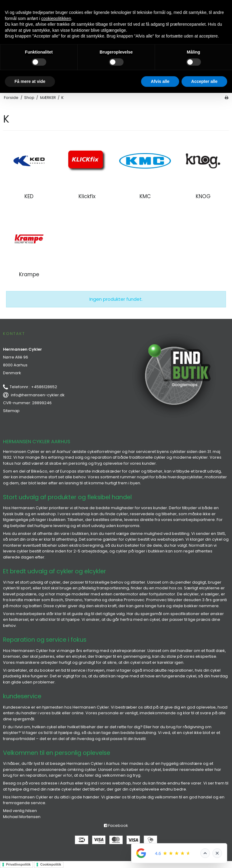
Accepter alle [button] (204, 81)
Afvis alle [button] (160, 81)
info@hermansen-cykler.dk (38, 395)
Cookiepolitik (51, 864)
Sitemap (11, 411)
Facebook (116, 825)
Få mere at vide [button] (30, 81)
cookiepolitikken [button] (56, 18)
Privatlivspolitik (18, 864)
